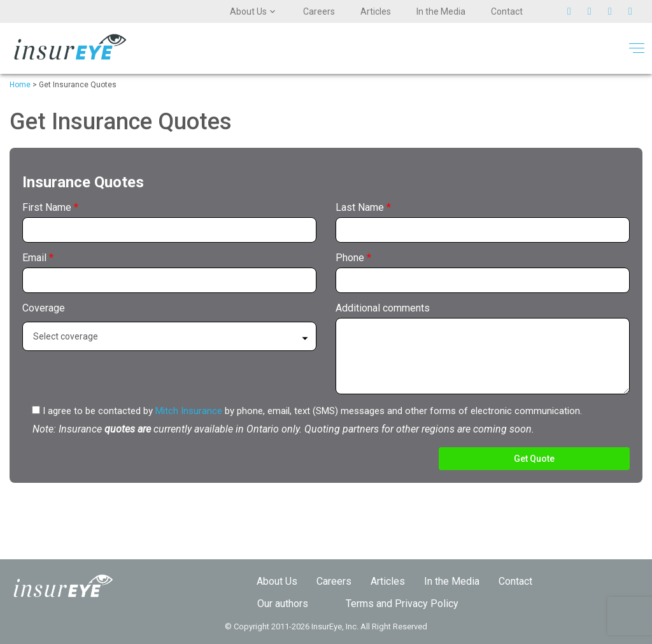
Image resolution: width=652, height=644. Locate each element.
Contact (507, 11)
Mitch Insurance (189, 411)
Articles (376, 11)
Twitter (574, 11)
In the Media (441, 11)
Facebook (595, 11)
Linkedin (635, 11)
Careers (319, 11)
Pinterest (615, 11)
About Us (248, 11)
